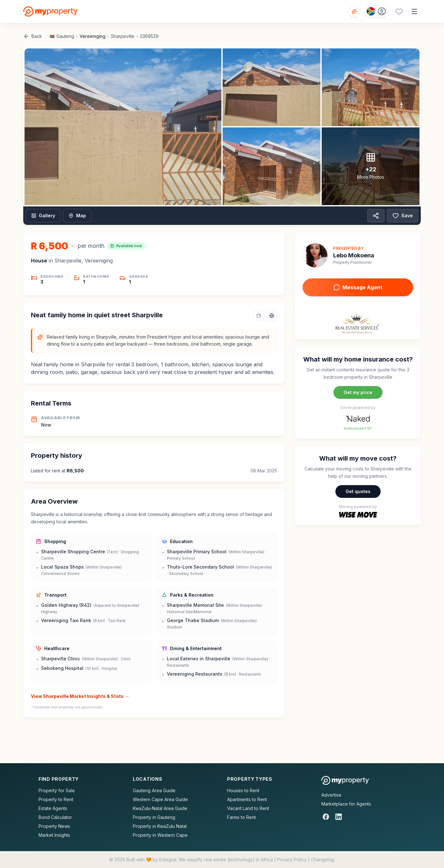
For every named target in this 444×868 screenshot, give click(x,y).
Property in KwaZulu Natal (160, 826)
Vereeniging (93, 36)
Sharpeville (123, 36)
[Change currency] (53, 246)
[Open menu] (414, 11)
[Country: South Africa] (376, 11)
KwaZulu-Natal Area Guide (160, 808)
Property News (54, 826)
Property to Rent (56, 799)
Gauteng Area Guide (154, 790)
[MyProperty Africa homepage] (345, 780)
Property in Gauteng (154, 817)
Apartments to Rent (247, 799)
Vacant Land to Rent (248, 808)
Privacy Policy (292, 860)
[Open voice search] (354, 12)
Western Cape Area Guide (160, 799)
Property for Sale (57, 790)
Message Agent (358, 287)
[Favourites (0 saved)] (399, 11)
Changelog (322, 860)
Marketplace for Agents (346, 804)
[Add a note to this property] (259, 316)
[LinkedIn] (339, 817)
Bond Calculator (55, 817)
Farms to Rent (241, 817)
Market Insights (54, 835)
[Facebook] (326, 817)
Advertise (331, 795)
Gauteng (65, 36)
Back (33, 36)
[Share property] (376, 216)
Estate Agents (53, 808)
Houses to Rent (243, 790)
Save (403, 216)
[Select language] (272, 316)
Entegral (168, 860)
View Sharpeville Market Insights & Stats (80, 696)
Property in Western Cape (160, 835)
